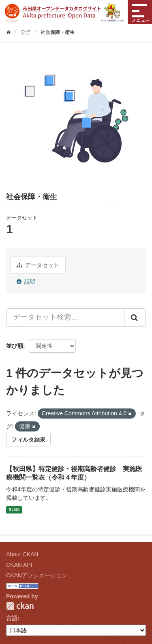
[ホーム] (8, 32)
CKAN (20, 606)
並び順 (15, 346)
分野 (26, 32)
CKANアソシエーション (37, 575)
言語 (12, 618)
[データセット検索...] (65, 318)
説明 (26, 282)
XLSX (14, 510)
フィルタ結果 (28, 440)
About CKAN (22, 554)
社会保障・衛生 (58, 32)
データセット (38, 265)
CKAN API (19, 565)
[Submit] (135, 318)
